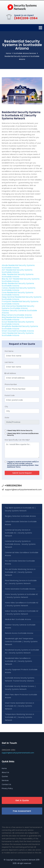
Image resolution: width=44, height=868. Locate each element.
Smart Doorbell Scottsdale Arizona (18, 331)
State (7, 418)
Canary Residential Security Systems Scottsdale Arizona (19, 289)
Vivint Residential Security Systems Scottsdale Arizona (18, 334)
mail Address (10, 373)
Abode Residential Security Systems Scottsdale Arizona (18, 266)
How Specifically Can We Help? (17, 440)
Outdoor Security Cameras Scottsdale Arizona (19, 312)
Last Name (9, 362)
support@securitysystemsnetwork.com (23, 490)
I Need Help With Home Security (20, 430)
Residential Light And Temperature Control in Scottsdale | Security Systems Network (21, 641)
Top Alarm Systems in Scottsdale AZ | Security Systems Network (20, 509)
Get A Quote (22, 800)
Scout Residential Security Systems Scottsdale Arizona (18, 323)
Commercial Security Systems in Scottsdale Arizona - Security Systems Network (20, 544)
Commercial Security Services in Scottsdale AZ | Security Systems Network (18, 533)
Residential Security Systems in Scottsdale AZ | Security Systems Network (22, 651)
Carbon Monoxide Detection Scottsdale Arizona (21, 523)
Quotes (5, 776)
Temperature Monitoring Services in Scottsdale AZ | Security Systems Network (19, 717)
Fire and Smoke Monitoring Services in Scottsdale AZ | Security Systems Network (20, 572)
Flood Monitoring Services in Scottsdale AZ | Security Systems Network (21, 582)
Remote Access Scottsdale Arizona (19, 633)
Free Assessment (22, 811)
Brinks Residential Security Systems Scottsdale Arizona (18, 285)
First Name (9, 351)
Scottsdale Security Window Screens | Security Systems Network (20, 688)
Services (5, 780)
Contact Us (6, 784)
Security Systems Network (25, 860)
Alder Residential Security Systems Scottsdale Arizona (18, 275)
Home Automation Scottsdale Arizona (20, 589)
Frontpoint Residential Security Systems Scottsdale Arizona (20, 303)
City (6, 407)
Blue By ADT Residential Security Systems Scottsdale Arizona (21, 280)
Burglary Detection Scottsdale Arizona (20, 516)
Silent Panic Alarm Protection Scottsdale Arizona (21, 696)
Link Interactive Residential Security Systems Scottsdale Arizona (18, 307)
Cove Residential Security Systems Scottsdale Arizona (18, 294)
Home (8, 53)
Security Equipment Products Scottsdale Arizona (21, 671)
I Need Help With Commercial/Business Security (23, 434)
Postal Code (10, 395)
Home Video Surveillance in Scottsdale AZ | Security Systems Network (22, 604)
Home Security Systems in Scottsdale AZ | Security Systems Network (21, 596)
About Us (5, 772)
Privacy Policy (7, 788)
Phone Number (11, 384)
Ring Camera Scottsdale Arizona (17, 315)
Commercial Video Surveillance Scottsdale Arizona (22, 554)
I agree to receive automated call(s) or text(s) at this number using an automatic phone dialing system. (23, 464)
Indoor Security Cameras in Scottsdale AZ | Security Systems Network (22, 612)
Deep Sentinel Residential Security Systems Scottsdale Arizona (22, 298)
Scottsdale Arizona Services (25, 53)
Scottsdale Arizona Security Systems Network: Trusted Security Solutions (20, 679)
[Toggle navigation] (40, 28)
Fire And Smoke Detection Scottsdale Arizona (20, 562)
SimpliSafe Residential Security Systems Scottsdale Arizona (20, 327)
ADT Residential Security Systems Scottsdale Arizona (17, 271)
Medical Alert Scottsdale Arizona (18, 619)
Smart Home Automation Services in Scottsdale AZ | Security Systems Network (19, 706)
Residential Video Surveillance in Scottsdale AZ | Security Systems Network (18, 661)
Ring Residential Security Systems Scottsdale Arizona (17, 318)
